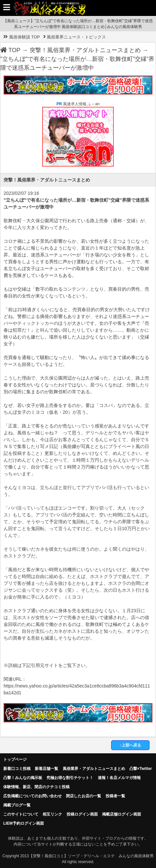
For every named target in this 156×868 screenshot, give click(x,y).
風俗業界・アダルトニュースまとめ (94, 769)
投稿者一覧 (115, 796)
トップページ (15, 759)
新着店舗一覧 (46, 769)
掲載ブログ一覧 (17, 805)
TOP (10, 50)
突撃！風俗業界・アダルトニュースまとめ (85, 50)
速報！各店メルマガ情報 (119, 778)
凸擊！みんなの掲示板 (23, 778)
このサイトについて (21, 814)
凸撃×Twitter (141, 769)
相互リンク (52, 814)
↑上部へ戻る (130, 745)
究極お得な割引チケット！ (70, 778)
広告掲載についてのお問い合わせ (32, 796)
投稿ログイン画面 (82, 814)
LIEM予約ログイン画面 (24, 823)
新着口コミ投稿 (17, 769)
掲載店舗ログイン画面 (122, 814)
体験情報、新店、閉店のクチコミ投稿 (36, 787)
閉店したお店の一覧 (84, 796)
